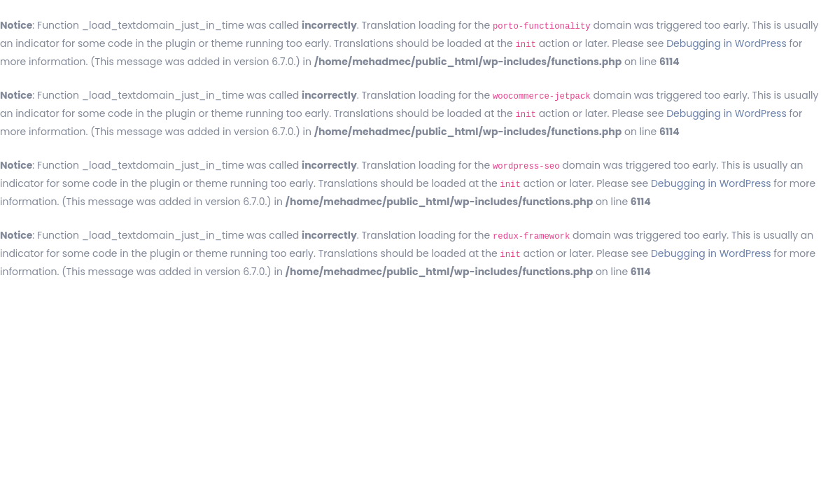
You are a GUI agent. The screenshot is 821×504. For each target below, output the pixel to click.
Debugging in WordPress (727, 43)
